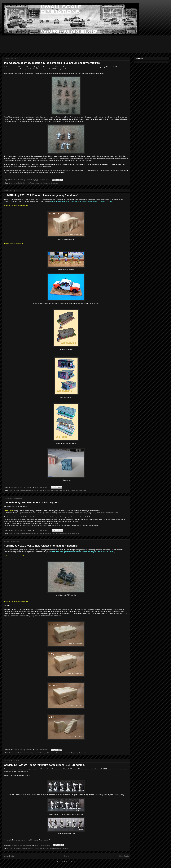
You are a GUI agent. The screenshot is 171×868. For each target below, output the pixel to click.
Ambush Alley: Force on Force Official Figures (31, 503)
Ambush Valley (28, 490)
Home (67, 856)
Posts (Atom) (71, 862)
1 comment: (44, 487)
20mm (11, 183)
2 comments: (45, 530)
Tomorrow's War (50, 533)
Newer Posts (9, 856)
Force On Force (29, 183)
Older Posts (124, 856)
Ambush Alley (18, 183)
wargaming (38, 183)
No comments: (45, 845)
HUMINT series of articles (53, 490)
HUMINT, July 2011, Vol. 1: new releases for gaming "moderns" (41, 546)
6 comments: (45, 180)
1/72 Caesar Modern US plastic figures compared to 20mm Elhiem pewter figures (52, 63)
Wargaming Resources (50, 183)
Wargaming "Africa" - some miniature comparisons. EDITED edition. (44, 765)
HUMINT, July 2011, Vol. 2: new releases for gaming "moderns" (41, 195)
